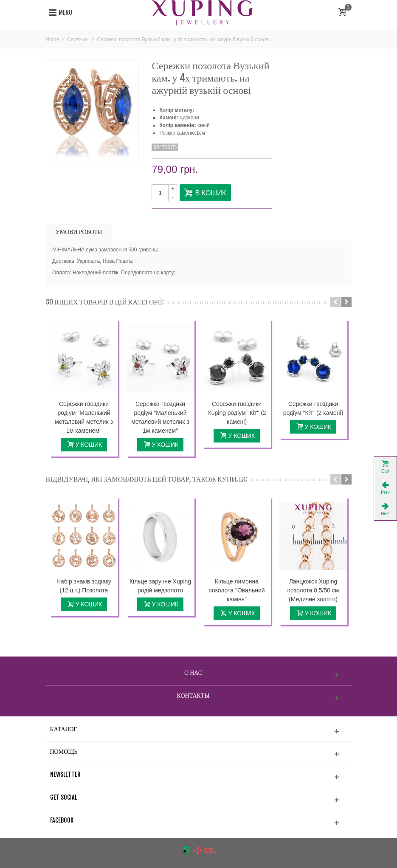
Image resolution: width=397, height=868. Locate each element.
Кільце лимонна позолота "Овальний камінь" (237, 590)
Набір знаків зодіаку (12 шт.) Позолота (84, 586)
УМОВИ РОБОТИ (79, 232)
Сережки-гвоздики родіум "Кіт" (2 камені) (313, 408)
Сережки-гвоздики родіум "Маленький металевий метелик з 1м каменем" (84, 417)
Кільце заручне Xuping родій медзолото (160, 586)
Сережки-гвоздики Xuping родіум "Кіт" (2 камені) (237, 413)
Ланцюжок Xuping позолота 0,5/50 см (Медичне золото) (313, 590)
